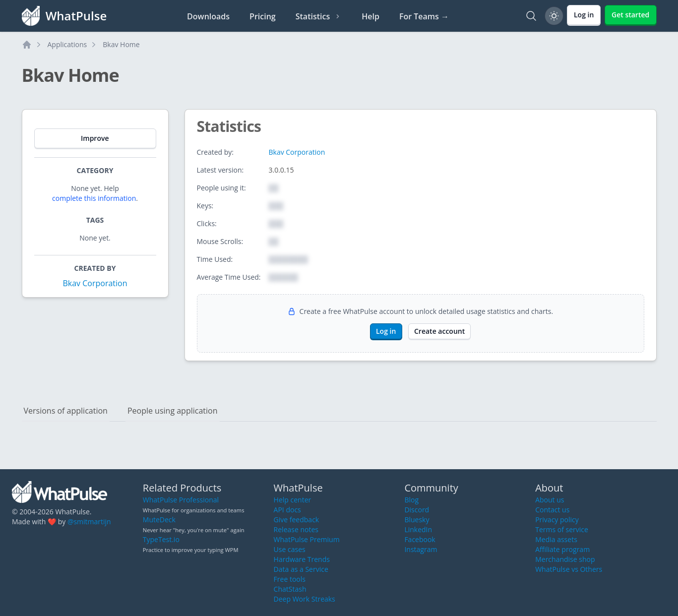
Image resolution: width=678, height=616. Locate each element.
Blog (411, 500)
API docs (287, 510)
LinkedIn (418, 529)
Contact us (552, 510)
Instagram (421, 549)
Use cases (290, 549)
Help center (293, 500)
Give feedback (297, 520)
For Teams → (424, 16)
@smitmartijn (89, 522)
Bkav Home (121, 44)
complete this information (94, 198)
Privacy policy (557, 520)
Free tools (290, 579)
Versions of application (66, 411)
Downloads (208, 16)
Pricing (263, 16)
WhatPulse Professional (181, 500)
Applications (67, 44)
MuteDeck (159, 520)
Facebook (420, 539)
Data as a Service (301, 569)
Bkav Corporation (95, 283)
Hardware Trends (302, 559)
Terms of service (562, 529)
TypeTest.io (161, 539)
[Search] (531, 16)
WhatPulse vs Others (569, 569)
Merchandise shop (565, 559)
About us (550, 500)
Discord (417, 510)
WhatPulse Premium (307, 539)
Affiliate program (562, 549)
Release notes (296, 529)
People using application (173, 411)
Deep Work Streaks (305, 599)
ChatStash (290, 589)
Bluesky (417, 520)
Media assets (556, 539)
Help (370, 16)
